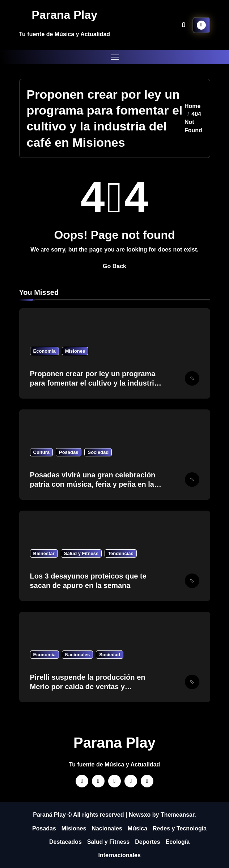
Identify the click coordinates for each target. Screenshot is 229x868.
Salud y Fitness (81, 553)
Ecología (178, 842)
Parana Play (65, 15)
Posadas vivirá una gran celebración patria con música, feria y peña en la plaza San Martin (93, 484)
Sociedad (98, 452)
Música (137, 828)
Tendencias (121, 553)
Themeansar (177, 815)
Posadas (69, 452)
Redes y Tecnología (180, 828)
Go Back (114, 266)
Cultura (42, 452)
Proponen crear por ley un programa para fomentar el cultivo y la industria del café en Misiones (94, 383)
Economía (44, 351)
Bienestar (44, 553)
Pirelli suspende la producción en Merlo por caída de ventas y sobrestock (88, 687)
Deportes (147, 842)
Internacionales (119, 855)
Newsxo (140, 815)
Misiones (75, 351)
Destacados (65, 842)
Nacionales (78, 655)
